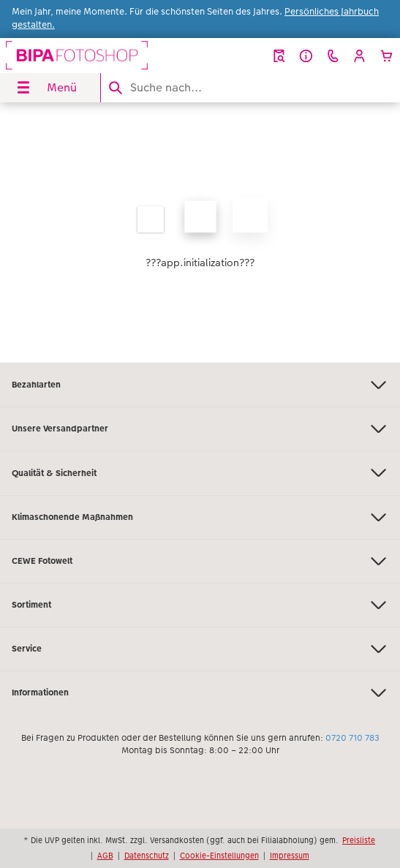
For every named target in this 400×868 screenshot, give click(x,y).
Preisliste (359, 840)
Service (200, 649)
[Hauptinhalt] (200, 233)
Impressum (290, 856)
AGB (105, 856)
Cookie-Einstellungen (219, 856)
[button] (359, 56)
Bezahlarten (200, 385)
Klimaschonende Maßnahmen (200, 517)
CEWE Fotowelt (200, 561)
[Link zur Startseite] (77, 56)
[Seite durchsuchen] (250, 87)
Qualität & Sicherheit (200, 473)
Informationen (200, 693)
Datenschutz (147, 856)
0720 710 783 (352, 738)
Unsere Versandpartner (200, 429)
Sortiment (200, 605)
